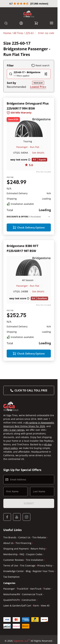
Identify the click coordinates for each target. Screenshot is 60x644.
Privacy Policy (45, 595)
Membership (10, 584)
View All (45, 635)
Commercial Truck (32, 624)
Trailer (47, 618)
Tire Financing (23, 573)
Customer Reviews (14, 590)
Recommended (16, 94)
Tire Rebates (39, 567)
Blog (28, 601)
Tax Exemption (11, 607)
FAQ (22, 584)
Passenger (9, 618)
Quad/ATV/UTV (11, 630)
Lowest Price (38, 94)
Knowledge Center (14, 601)
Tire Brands (10, 567)
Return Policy (38, 578)
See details (38, 160)
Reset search (40, 73)
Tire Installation (35, 590)
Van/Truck (36, 618)
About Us (8, 573)
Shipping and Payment (16, 578)
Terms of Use (11, 595)
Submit (29, 533)
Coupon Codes (34, 584)
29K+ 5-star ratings (14, 460)
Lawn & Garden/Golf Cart (17, 635)
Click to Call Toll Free (31, 420)
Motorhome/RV (12, 624)
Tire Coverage (28, 595)
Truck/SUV (22, 618)
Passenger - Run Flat (28, 154)
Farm (36, 635)
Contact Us (24, 567)
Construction (29, 630)
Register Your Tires (43, 601)
